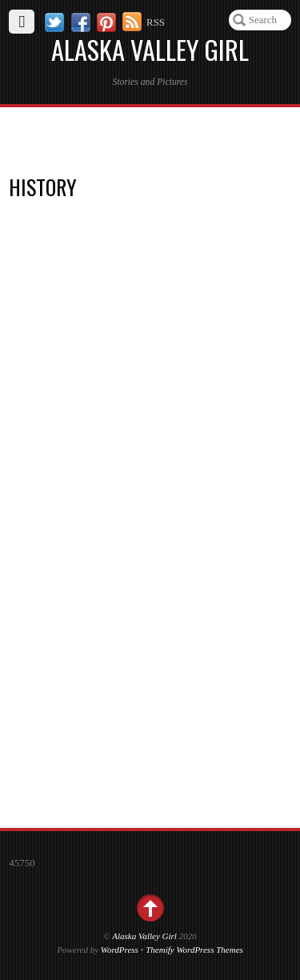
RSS (156, 22)
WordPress (120, 950)
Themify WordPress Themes (194, 950)
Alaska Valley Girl (144, 936)
